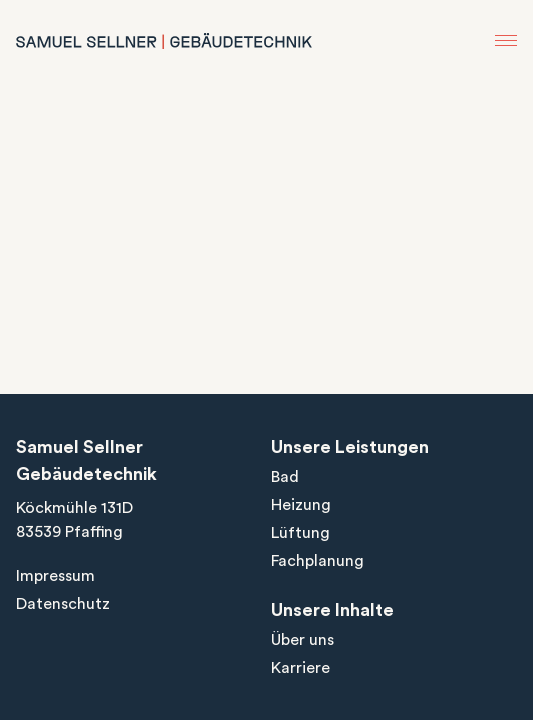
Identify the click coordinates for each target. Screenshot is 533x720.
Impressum (55, 576)
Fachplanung (317, 561)
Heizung (301, 505)
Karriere (300, 668)
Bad (285, 477)
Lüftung (300, 533)
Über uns (302, 640)
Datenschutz (63, 604)
